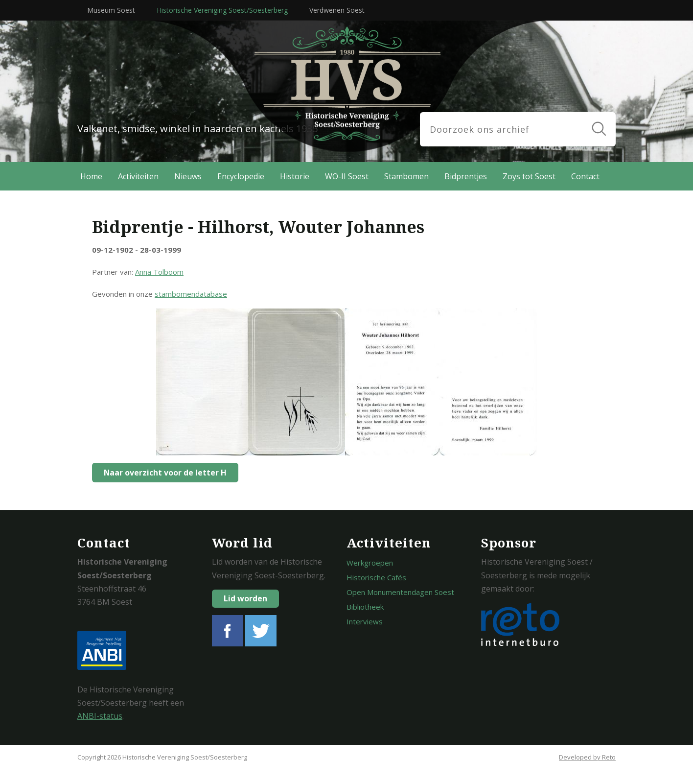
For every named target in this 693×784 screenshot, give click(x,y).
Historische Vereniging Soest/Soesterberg (222, 10)
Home (91, 176)
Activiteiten (138, 176)
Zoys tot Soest (529, 176)
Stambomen (406, 176)
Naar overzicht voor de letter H (162, 473)
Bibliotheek (365, 607)
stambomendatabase (191, 294)
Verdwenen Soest (337, 10)
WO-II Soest (347, 176)
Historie (295, 176)
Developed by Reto (587, 757)
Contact (585, 176)
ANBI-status (100, 716)
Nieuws (188, 176)
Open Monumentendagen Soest (400, 592)
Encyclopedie (241, 176)
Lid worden (245, 598)
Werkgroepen (370, 563)
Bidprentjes (466, 176)
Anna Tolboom (159, 272)
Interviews (365, 621)
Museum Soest (111, 10)
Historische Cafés (376, 577)
